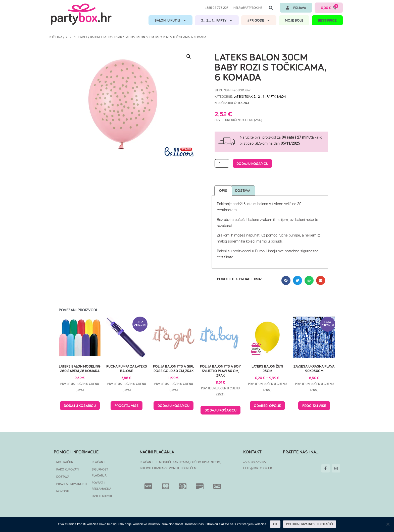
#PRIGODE (259, 20)
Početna (56, 37)
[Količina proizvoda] (222, 163)
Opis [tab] (223, 190)
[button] (271, 8)
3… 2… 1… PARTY (217, 20)
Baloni (95, 37)
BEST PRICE (327, 20)
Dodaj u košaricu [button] (80, 406)
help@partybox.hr (248, 8)
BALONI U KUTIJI (170, 20)
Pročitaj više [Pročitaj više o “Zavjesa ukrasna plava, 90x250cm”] (314, 406)
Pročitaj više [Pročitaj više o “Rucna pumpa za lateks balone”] (127, 406)
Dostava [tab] (243, 190)
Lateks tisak (112, 37)
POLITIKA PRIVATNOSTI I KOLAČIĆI (310, 524)
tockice (244, 103)
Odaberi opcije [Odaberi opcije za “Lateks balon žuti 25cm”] (267, 406)
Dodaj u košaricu (252, 164)
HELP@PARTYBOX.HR (258, 468)
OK (275, 524)
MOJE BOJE (294, 20)
